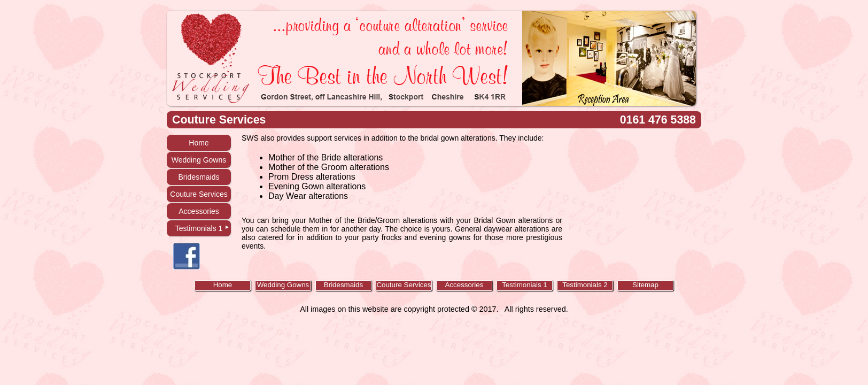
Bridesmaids (199, 177)
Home (199, 143)
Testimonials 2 (585, 285)
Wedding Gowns (199, 160)
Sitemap (645, 285)
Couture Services (199, 194)
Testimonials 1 (199, 228)
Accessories (199, 211)
